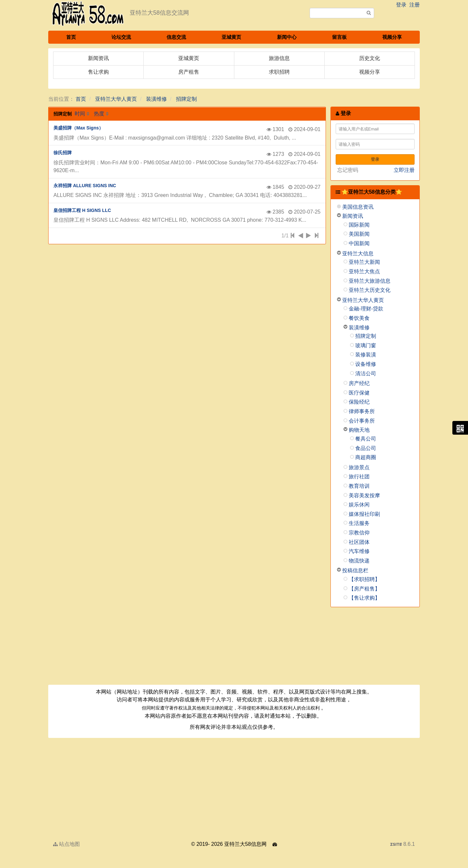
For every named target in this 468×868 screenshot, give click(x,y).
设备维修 (366, 364)
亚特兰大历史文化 (370, 290)
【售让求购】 (364, 598)
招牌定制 (186, 99)
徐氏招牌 (63, 153)
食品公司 (366, 448)
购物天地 (359, 430)
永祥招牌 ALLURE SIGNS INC (85, 186)
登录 (401, 5)
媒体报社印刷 (364, 514)
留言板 (339, 37)
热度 (99, 114)
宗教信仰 (359, 533)
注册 (415, 5)
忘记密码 (348, 170)
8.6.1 (402, 845)
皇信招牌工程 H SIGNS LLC (82, 210)
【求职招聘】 (364, 579)
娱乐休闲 (359, 505)
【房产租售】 (364, 589)
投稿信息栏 (355, 570)
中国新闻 (359, 243)
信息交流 (176, 37)
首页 (71, 37)
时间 (80, 114)
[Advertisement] (375, 648)
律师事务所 (362, 411)
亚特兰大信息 (358, 254)
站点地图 (66, 844)
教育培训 (359, 486)
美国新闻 (359, 234)
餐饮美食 (359, 318)
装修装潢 (366, 355)
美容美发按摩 (364, 495)
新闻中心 (287, 37)
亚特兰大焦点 (364, 271)
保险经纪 (359, 402)
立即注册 (404, 170)
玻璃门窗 (366, 345)
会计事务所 (362, 421)
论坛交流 (121, 37)
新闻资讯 (353, 216)
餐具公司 (366, 439)
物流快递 (359, 561)
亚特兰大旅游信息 (370, 281)
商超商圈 (366, 457)
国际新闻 (359, 225)
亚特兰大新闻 (364, 262)
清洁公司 (366, 374)
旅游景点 (359, 467)
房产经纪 (359, 383)
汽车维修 (359, 551)
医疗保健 (359, 393)
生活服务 (359, 523)
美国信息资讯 (358, 207)
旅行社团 (359, 477)
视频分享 (392, 37)
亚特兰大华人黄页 (116, 99)
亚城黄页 (231, 37)
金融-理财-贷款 (366, 309)
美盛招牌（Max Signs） (78, 128)
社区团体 (359, 542)
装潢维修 (156, 99)
